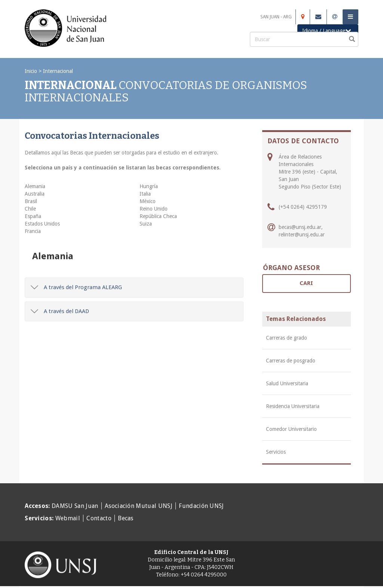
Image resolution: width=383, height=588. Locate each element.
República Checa (158, 216)
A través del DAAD (60, 311)
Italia (145, 194)
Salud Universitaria (287, 383)
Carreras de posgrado (291, 361)
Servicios (276, 452)
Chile (30, 209)
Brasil (31, 201)
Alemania (35, 186)
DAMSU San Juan (75, 506)
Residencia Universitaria (293, 406)
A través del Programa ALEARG (76, 287)
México (148, 201)
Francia (33, 231)
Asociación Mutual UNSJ (139, 506)
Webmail (68, 518)
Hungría (149, 186)
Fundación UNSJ (201, 506)
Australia (35, 194)
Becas (126, 518)
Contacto (99, 518)
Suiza (146, 224)
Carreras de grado (287, 338)
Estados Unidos (42, 224)
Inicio (31, 71)
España (33, 216)
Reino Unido (154, 209)
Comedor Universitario (291, 429)
